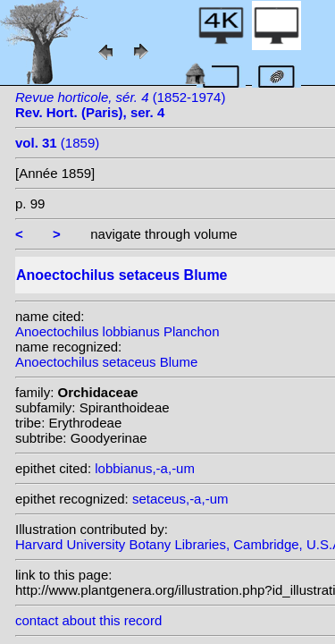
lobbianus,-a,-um (145, 468)
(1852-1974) (120, 105)
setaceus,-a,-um (180, 499)
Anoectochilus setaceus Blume (106, 362)
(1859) (57, 143)
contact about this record (88, 620)
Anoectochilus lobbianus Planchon (117, 331)
